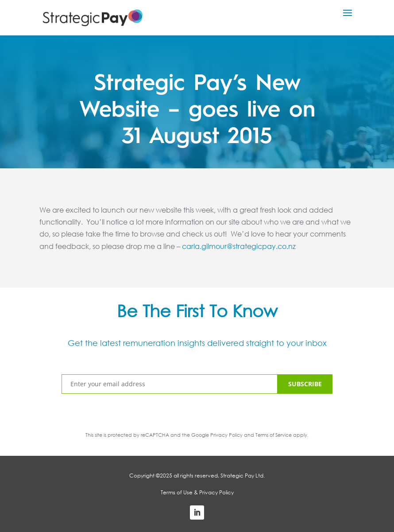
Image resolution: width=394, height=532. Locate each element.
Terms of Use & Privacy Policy (197, 492)
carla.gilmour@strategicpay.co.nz (239, 246)
